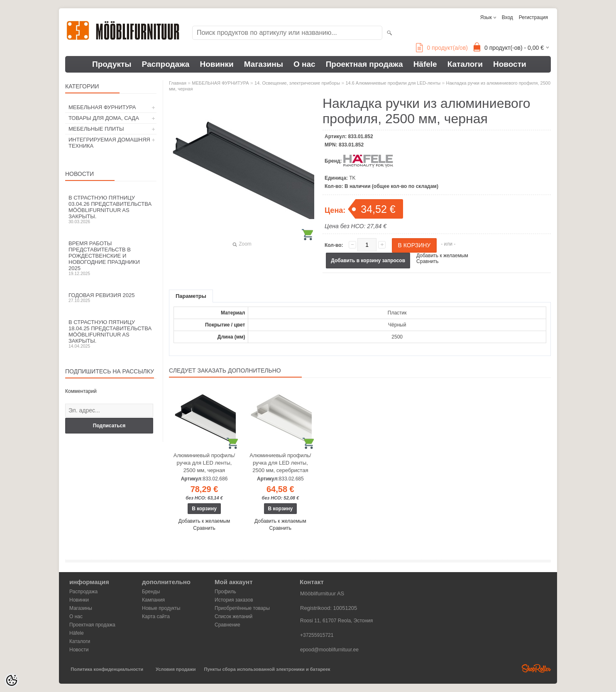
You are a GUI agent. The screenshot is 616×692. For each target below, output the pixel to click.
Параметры (191, 296)
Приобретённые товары (242, 608)
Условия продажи (176, 669)
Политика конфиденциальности (107, 669)
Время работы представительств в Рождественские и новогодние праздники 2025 (111, 258)
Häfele (425, 64)
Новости (510, 64)
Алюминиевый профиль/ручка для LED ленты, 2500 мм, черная (204, 463)
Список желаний (233, 616)
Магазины (264, 64)
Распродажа (166, 64)
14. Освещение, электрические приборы (297, 83)
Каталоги (465, 64)
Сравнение (227, 625)
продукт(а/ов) (442, 48)
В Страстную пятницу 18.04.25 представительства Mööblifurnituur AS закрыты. (111, 334)
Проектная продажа (364, 64)
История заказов (234, 600)
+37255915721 (317, 635)
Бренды (151, 592)
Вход (507, 17)
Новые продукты (161, 608)
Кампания (153, 600)
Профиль (225, 592)
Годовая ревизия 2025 (111, 297)
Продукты (112, 64)
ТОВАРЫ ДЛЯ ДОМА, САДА (104, 118)
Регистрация (533, 17)
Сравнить (427, 261)
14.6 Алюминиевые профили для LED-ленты (393, 83)
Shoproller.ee (536, 668)
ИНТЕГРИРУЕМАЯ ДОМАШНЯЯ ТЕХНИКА (109, 143)
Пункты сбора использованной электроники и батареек (267, 669)
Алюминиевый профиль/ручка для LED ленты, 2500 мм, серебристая (280, 463)
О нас (304, 64)
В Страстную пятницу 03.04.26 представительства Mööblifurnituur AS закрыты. (111, 209)
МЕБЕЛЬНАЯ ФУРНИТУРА (102, 107)
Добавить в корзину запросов (368, 261)
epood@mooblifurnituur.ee (329, 650)
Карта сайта (156, 616)
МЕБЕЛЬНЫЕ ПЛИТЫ (96, 129)
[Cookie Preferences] (12, 680)
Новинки (216, 64)
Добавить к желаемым (442, 256)
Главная (178, 83)
